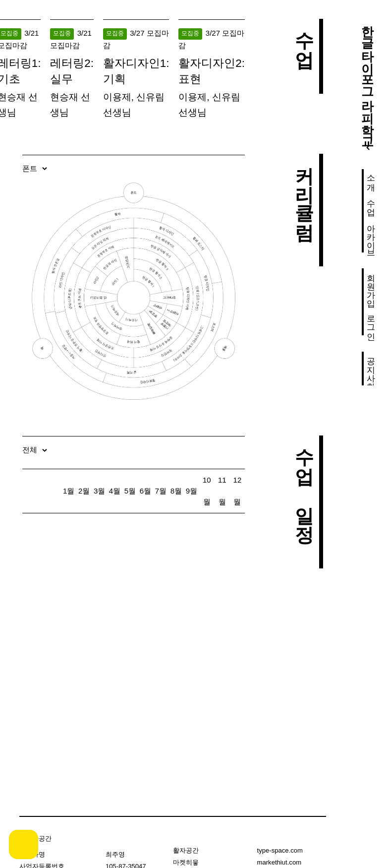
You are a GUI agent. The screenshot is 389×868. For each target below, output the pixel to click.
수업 (371, 202)
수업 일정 (304, 483)
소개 (371, 178)
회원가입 (371, 285)
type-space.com (280, 850)
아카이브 (371, 236)
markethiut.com (279, 862)
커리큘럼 (304, 191)
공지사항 (371, 369)
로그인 (371, 323)
